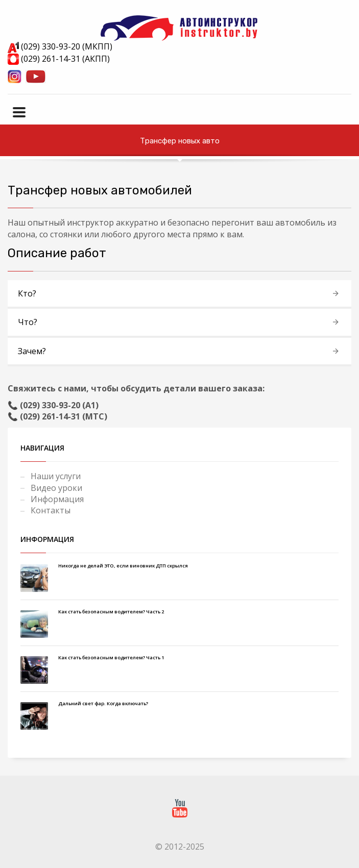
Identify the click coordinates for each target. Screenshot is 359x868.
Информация (57, 499)
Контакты (51, 510)
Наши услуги (56, 476)
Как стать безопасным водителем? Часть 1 (111, 658)
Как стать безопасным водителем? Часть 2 (111, 612)
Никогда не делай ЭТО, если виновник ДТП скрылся (123, 566)
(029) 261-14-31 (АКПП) (59, 59)
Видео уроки (56, 488)
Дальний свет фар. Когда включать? (103, 703)
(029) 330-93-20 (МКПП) (60, 46)
